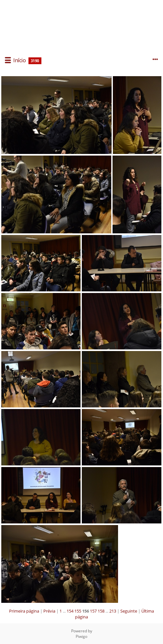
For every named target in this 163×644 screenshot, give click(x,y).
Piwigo (81, 636)
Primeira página (24, 611)
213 (113, 611)
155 (78, 611)
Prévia (49, 611)
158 (101, 611)
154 (70, 611)
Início (19, 60)
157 (93, 611)
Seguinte (129, 611)
